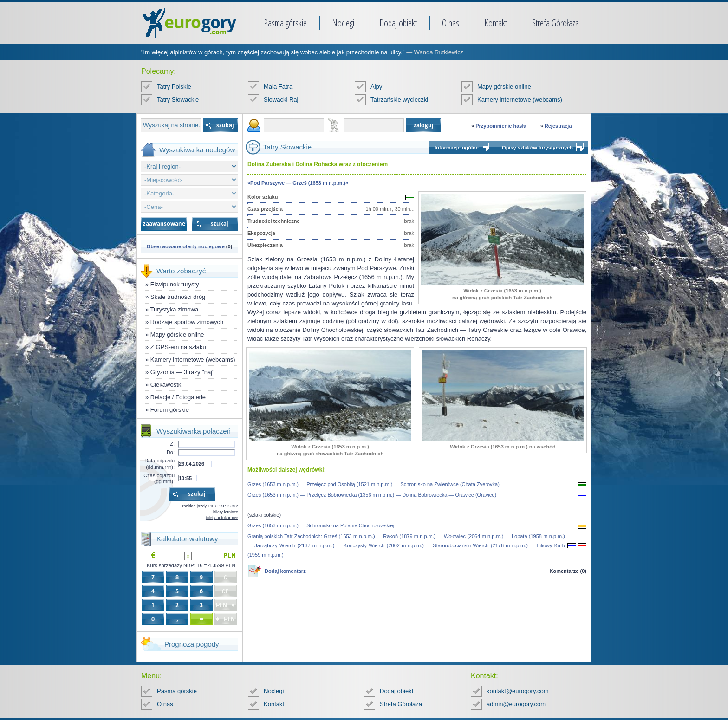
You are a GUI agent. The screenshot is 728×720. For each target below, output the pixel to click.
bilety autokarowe (222, 518)
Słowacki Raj (281, 100)
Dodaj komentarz (285, 571)
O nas (451, 23)
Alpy (376, 87)
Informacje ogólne (457, 148)
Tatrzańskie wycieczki (399, 100)
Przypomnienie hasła (501, 126)
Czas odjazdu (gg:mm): (159, 478)
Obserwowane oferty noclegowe (186, 246)
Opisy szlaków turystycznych (537, 148)
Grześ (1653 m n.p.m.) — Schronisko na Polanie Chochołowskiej (321, 525)
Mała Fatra (278, 87)
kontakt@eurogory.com (518, 691)
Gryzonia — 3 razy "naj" (182, 372)
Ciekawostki (166, 385)
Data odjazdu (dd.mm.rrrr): (159, 464)
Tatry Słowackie (178, 100)
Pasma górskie (285, 23)
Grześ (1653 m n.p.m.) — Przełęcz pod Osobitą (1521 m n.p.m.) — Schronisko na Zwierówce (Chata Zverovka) (374, 484)
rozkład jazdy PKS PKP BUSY (210, 506)
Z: (172, 444)
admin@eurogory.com (516, 704)
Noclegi (343, 23)
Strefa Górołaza (556, 23)
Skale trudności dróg (178, 297)
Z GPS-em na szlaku (178, 347)
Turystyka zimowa (175, 309)
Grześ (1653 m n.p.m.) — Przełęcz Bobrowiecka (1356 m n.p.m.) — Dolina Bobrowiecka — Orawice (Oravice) (372, 495)
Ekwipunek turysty (175, 284)
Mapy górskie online (504, 87)
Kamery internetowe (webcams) (520, 100)
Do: (171, 452)
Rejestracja (558, 126)
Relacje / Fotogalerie (178, 397)
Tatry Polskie (174, 87)
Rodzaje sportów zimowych (187, 322)
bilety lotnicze (226, 512)
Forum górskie (170, 410)
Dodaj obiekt (398, 23)
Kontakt (496, 23)
